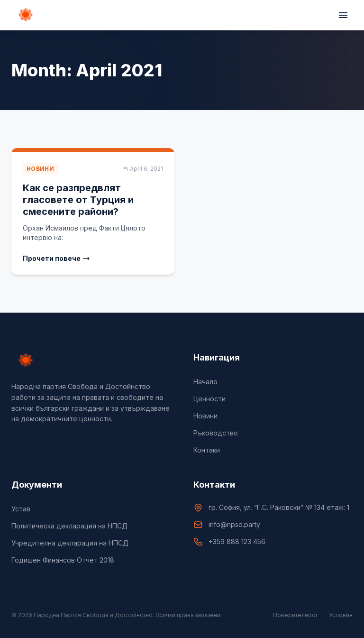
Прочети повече (56, 258)
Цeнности (209, 399)
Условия (341, 615)
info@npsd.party (234, 524)
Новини (205, 416)
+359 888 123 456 (237, 541)
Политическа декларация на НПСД (69, 526)
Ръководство (216, 433)
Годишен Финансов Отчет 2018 (63, 560)
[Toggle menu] (343, 15)
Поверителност (295, 615)
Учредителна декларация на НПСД (70, 543)
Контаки (207, 450)
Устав (21, 509)
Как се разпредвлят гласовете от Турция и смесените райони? (78, 200)
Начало (205, 382)
